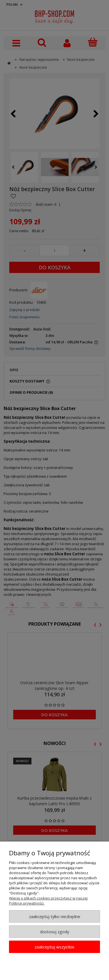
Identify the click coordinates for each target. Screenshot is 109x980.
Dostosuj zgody (54, 932)
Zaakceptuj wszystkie (54, 947)
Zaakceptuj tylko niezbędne (55, 916)
